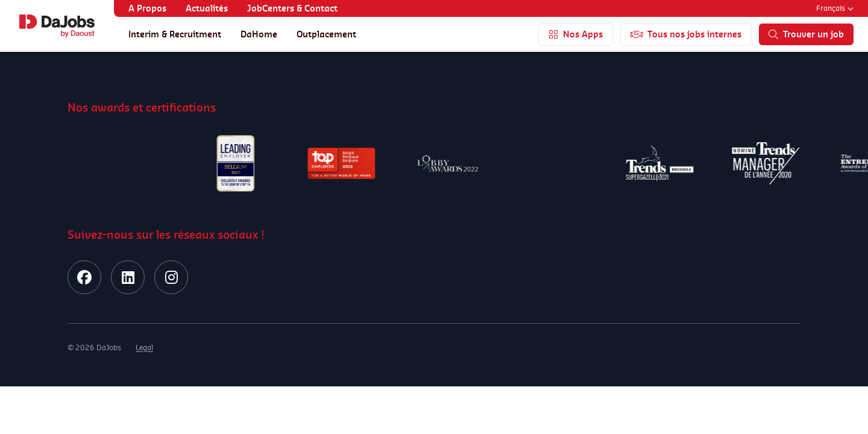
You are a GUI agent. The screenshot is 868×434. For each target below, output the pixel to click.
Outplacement (326, 34)
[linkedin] (128, 277)
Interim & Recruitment (175, 34)
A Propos (147, 8)
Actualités (207, 8)
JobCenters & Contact (292, 8)
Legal (144, 348)
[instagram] (171, 277)
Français (835, 8)
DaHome (259, 34)
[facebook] (84, 277)
